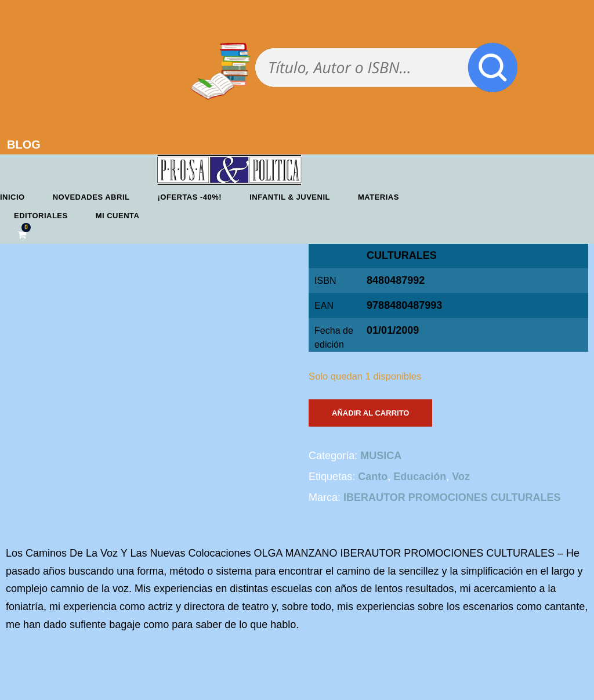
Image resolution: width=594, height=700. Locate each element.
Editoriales (41, 216)
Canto (373, 477)
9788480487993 (404, 305)
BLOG (24, 145)
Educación (420, 477)
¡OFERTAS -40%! (189, 197)
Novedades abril (91, 197)
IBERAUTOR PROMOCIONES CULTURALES (452, 497)
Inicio (12, 197)
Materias (379, 197)
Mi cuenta (118, 216)
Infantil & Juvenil (290, 197)
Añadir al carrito (370, 413)
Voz (461, 477)
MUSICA (381, 456)
